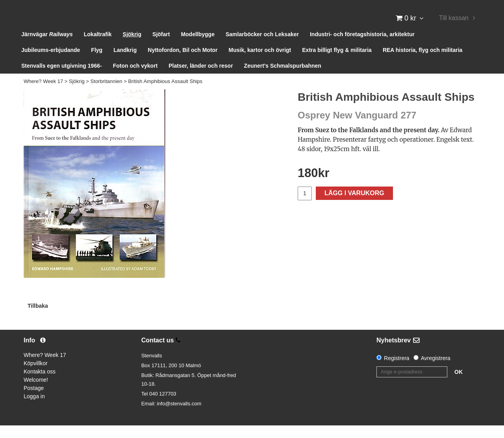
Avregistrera (436, 371)
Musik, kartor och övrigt (260, 63)
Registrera (397, 371)
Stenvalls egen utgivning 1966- (62, 79)
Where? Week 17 (43, 94)
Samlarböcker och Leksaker (262, 47)
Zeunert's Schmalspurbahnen (283, 79)
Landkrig (125, 63)
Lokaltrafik (98, 47)
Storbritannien (107, 94)
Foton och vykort (135, 79)
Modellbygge (198, 47)
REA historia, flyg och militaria (423, 63)
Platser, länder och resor (201, 79)
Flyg (97, 63)
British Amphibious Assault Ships (165, 94)
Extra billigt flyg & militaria (337, 63)
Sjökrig (132, 47)
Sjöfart (161, 47)
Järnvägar (47, 47)
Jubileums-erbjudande (51, 63)
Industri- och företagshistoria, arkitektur (362, 47)
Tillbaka (38, 318)
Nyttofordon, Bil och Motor (183, 63)
